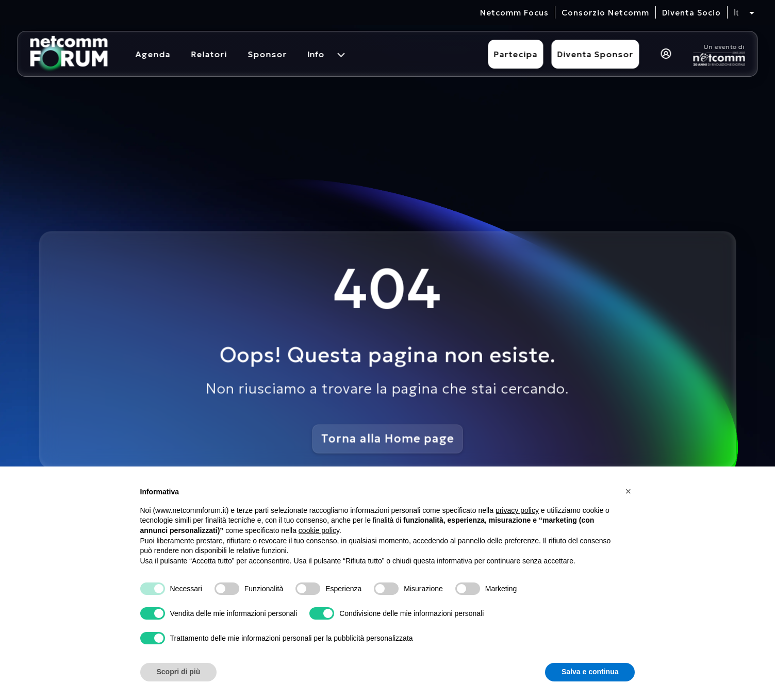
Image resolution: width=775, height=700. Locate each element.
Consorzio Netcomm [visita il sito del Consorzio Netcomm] (605, 13)
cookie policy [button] (319, 530)
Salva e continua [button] (590, 672)
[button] (630, 491)
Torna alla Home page (388, 439)
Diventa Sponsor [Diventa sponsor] (596, 54)
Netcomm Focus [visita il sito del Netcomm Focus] (514, 13)
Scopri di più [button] (179, 672)
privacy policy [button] (517, 510)
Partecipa (516, 54)
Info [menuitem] (316, 54)
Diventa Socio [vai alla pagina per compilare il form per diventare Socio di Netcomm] (691, 13)
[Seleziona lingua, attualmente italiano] (744, 13)
